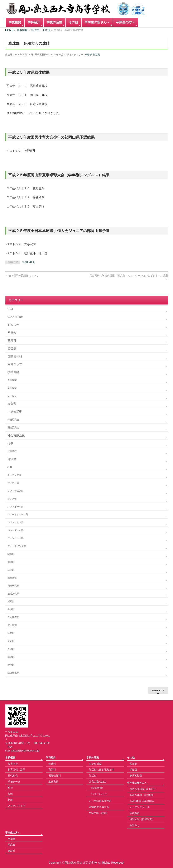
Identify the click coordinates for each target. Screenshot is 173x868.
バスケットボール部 (18, 514)
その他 (131, 757)
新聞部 (11, 601)
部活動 (97, 55)
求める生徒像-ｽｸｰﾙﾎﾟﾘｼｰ (143, 789)
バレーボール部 (16, 530)
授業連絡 (13, 372)
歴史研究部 (13, 617)
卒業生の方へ (13, 833)
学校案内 (135, 813)
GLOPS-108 (15, 317)
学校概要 (10, 757)
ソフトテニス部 (16, 491)
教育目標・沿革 (16, 770)
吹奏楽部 (12, 578)
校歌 (10, 794)
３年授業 (12, 396)
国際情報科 (15, 356)
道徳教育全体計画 (99, 807)
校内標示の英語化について (22, 276)
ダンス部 (12, 499)
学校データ (14, 782)
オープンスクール (140, 807)
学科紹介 (51, 757)
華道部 (11, 657)
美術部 (11, 641)
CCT (11, 309)
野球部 (11, 665)
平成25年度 (28, 262)
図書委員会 (13, 427)
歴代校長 (13, 776)
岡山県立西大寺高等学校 (81, 863)
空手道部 (12, 625)
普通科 (52, 764)
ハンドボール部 (16, 507)
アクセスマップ (16, 806)
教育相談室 (136, 776)
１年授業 (12, 380)
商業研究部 (13, 586)
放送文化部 (13, 594)
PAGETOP (158, 690)
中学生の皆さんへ (137, 783)
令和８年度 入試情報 (141, 795)
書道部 (11, 609)
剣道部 (11, 562)
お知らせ (13, 325)
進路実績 (53, 782)
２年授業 (12, 388)
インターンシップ (99, 794)
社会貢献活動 (16, 435)
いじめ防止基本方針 (100, 801)
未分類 (12, 404)
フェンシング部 (16, 538)
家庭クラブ (15, 364)
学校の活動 (93, 757)
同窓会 (12, 333)
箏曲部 (11, 633)
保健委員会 (13, 420)
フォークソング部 (17, 546)
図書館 (12, 348)
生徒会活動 (15, 412)
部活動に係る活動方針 (101, 770)
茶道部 (11, 649)
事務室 (11, 839)
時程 (10, 788)
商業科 (12, 340)
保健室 (133, 770)
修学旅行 (12, 451)
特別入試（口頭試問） (142, 819)
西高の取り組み (98, 782)
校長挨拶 (13, 764)
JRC (10, 467)
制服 (10, 800)
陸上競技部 (13, 673)
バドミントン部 (16, 522)
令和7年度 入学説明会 (142, 801)
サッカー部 (13, 483)
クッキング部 (14, 475)
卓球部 (88, 55)
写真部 (11, 554)
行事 (10, 443)
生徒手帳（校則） (99, 813)
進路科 (11, 851)
